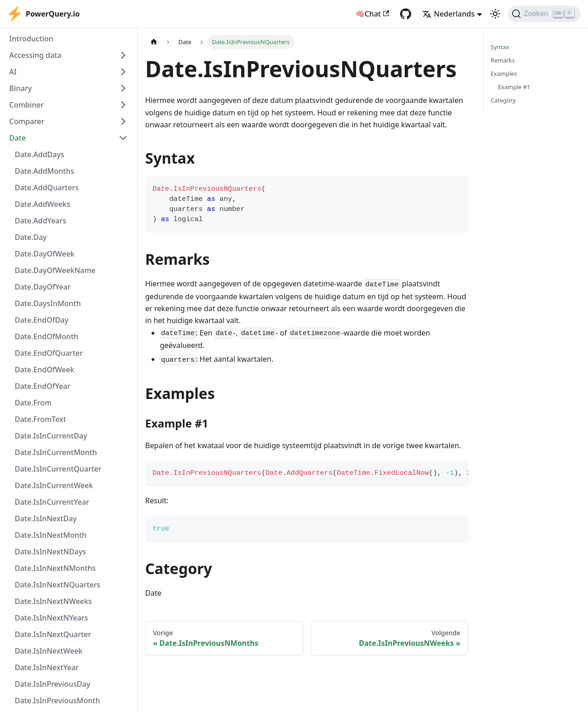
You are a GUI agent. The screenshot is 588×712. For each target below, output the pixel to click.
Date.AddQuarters (47, 188)
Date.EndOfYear (42, 386)
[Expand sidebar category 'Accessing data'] (123, 55)
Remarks (503, 60)
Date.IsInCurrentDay (51, 436)
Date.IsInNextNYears (51, 618)
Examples (504, 74)
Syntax (500, 47)
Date (17, 138)
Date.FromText (40, 419)
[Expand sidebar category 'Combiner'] (123, 105)
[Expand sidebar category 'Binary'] (123, 88)
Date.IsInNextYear (47, 667)
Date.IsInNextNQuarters (58, 585)
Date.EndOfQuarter (49, 353)
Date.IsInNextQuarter (53, 634)
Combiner (26, 105)
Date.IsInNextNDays (50, 552)
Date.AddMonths (44, 171)
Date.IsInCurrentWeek (54, 485)
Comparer (27, 121)
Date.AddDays (40, 154)
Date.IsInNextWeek (49, 651)
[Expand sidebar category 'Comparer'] (123, 121)
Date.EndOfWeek (45, 370)
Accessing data (35, 55)
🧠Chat (373, 14)
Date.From (33, 403)
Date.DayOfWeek (45, 254)
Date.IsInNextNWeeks (53, 601)
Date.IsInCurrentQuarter (58, 469)
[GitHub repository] (406, 14)
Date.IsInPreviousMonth (57, 701)
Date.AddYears (40, 221)
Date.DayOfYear (43, 287)
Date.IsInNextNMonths (55, 568)
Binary (20, 88)
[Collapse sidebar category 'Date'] (123, 138)
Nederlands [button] (448, 14)
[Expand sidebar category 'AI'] (123, 72)
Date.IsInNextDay (46, 518)
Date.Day (31, 237)
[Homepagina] (154, 42)
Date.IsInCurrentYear (52, 502)
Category (503, 100)
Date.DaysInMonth (48, 303)
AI (13, 72)
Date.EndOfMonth (46, 336)
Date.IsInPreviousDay (52, 684)
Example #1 (514, 87)
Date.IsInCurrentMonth (56, 452)
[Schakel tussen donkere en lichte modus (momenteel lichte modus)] (495, 14)
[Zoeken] (544, 14)
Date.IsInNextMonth (51, 535)
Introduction (31, 39)
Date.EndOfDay (42, 320)
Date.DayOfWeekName (55, 270)
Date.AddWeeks (42, 204)
